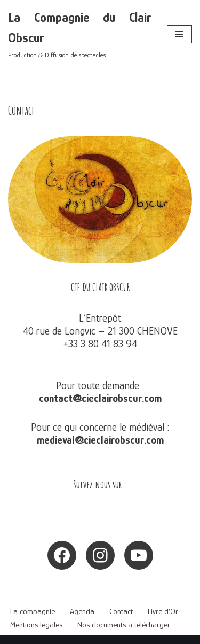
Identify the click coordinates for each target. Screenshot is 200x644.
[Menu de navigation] (179, 34)
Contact (121, 611)
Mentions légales (36, 624)
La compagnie (33, 611)
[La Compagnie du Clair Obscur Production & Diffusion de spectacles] (79, 34)
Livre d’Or (163, 611)
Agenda (82, 611)
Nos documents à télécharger (124, 624)
